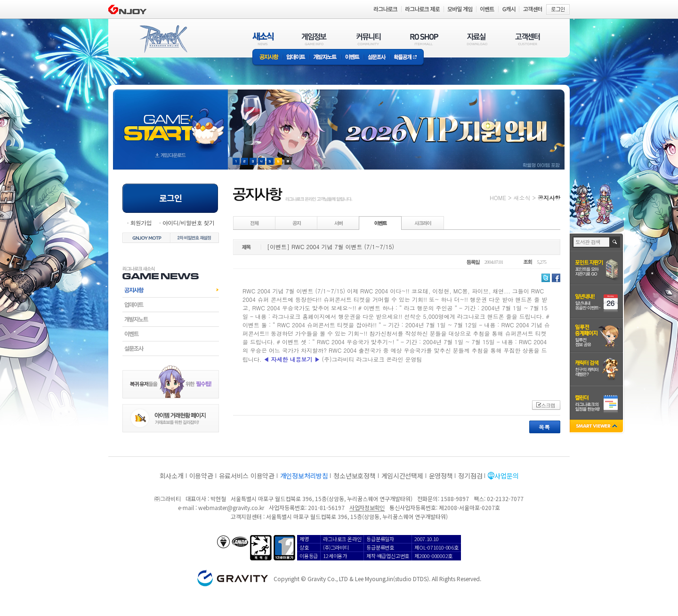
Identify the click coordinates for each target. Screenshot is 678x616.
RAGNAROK (163, 39)
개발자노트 (325, 58)
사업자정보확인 (367, 507)
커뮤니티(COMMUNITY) (369, 39)
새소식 (522, 198)
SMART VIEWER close (597, 427)
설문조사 (377, 58)
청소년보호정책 (354, 476)
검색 (615, 242)
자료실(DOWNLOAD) (476, 39)
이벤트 (352, 58)
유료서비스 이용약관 (247, 476)
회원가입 (141, 223)
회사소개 (172, 476)
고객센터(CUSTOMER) (528, 39)
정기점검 (470, 476)
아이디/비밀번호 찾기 (188, 223)
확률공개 (407, 58)
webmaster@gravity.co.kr (231, 507)
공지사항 (267, 58)
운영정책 (441, 476)
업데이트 (296, 58)
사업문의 (506, 476)
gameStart (170, 121)
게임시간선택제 (402, 476)
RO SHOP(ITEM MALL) (424, 39)
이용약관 (201, 476)
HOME (498, 198)
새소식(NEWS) (263, 39)
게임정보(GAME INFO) (314, 39)
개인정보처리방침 (304, 476)
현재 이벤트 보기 (288, 161)
